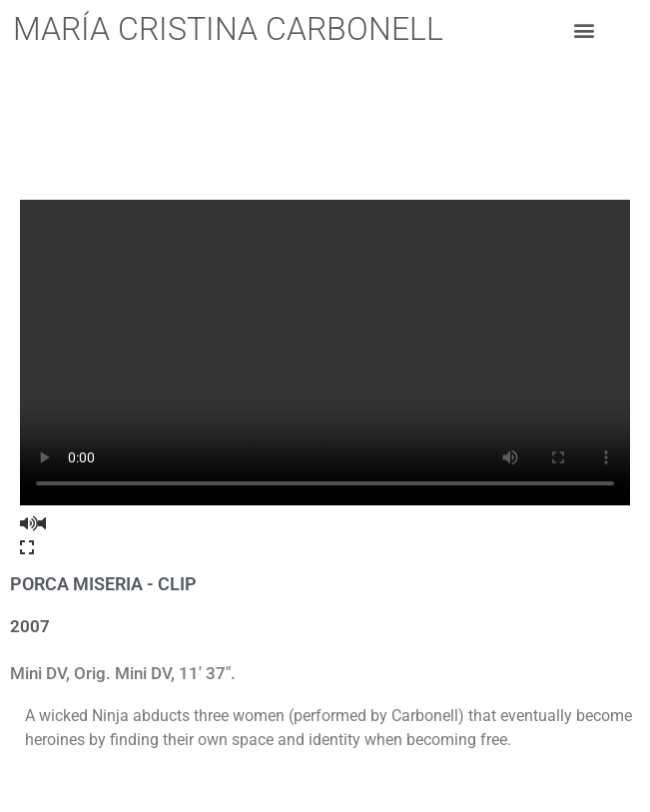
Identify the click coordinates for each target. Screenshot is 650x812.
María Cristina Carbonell (228, 29)
